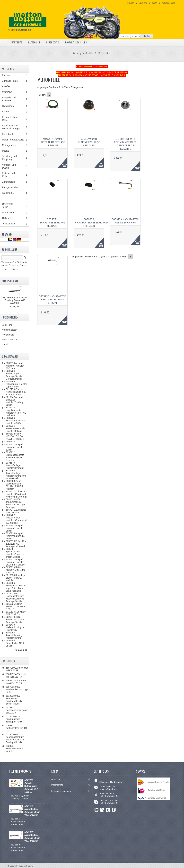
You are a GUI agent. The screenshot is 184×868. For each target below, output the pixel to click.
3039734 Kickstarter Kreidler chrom (125, 221)
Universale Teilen (8, 205)
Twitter (108, 810)
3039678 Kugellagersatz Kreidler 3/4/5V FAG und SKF (16, 411)
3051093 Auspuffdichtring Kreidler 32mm (14, 635)
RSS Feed (102, 810)
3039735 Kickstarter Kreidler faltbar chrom (52, 299)
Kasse (154, 3)
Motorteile (104, 53)
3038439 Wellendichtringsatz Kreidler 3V (16, 627)
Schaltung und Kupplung (9, 158)
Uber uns (56, 779)
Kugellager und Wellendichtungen (14, 127)
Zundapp (10, 75)
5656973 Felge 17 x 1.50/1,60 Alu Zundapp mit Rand (16, 544)
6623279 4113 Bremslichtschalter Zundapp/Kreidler (15, 620)
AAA (61, 161)
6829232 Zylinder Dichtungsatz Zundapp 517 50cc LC (31, 786)
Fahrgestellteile (13, 187)
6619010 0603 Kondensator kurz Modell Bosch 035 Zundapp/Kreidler (15, 597)
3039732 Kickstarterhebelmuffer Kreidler (92, 222)
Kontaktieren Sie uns (79, 42)
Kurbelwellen (10, 134)
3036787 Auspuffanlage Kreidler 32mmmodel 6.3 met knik (16, 519)
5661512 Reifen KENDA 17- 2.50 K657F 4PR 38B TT (16, 436)
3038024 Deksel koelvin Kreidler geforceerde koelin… (125, 144)
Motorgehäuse (11, 145)
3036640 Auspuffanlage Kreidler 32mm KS (15, 465)
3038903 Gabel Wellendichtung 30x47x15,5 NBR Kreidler (15, 485)
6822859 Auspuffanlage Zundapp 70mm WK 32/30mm (15, 300)
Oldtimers (9, 218)
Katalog (77, 53)
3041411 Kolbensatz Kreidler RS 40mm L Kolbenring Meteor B (16, 494)
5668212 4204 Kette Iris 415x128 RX (16, 675)
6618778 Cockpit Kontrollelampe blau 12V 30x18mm (16, 392)
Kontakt (5, 344)
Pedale (6, 151)
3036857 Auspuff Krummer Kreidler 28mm (15, 528)
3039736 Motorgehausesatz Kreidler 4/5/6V (15, 421)
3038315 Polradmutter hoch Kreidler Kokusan (15, 428)
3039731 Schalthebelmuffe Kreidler (52, 222)
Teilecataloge (11, 224)
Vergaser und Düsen (9, 166)
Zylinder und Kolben (8, 175)
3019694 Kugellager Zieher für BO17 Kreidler (16, 578)
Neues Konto (54, 42)
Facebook (114, 810)
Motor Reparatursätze (13, 140)
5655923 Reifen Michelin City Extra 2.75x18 (15, 570)
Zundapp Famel (13, 81)
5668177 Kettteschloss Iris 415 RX (17, 728)
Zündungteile (11, 182)
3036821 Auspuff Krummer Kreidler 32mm (15, 447)
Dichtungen (8, 106)
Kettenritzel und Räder (10, 119)
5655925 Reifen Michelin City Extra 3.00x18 (15, 606)
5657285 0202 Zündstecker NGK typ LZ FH (17, 689)
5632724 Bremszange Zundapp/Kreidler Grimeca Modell (15, 375)
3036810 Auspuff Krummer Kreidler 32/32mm (15, 366)
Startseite (16, 42)
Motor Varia (11, 213)
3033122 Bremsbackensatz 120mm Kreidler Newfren (15, 456)
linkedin (97, 810)
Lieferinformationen (61, 791)
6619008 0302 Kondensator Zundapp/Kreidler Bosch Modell (14, 700)
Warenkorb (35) (169, 3)
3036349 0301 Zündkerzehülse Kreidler (89, 142)
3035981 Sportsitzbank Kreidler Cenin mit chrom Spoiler (15, 553)
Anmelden (143, 3)
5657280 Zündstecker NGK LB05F (15, 643)
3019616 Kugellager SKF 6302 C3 (16, 613)
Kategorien (35, 42)
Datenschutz (57, 785)
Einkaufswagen (10, 356)
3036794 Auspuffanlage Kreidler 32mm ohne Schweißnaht (16, 475)
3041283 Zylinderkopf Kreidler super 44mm (16, 384)
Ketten (8, 112)
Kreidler (90, 53)
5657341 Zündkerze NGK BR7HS (16, 511)
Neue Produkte (10, 281)
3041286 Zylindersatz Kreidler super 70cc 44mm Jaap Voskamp (16, 587)
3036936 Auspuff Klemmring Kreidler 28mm (16, 536)
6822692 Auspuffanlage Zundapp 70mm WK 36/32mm (32, 811)
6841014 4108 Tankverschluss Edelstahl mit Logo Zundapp (15, 503)
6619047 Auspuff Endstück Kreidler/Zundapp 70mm (15, 401)
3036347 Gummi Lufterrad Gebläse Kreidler (52, 142)
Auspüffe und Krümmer (9, 99)
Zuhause (130, 3)
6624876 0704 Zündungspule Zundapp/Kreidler (14, 719)
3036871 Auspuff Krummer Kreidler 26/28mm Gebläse (15, 562)
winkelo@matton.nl (109, 789)
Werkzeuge (10, 193)
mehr (25, 799)
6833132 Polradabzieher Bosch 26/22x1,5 (17, 710)
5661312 (10, 442)
